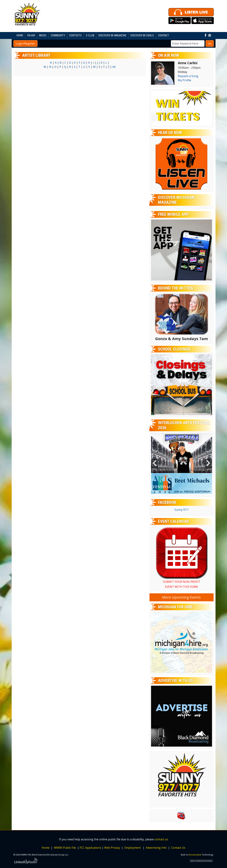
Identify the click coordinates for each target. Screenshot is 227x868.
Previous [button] (155, 463)
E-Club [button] (90, 35)
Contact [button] (163, 35)
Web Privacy (112, 848)
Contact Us (178, 848)
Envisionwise (195, 855)
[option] (182, 463)
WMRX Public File (65, 848)
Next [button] (209, 463)
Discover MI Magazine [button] (112, 35)
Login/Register (25, 43)
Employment (133, 848)
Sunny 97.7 (181, 510)
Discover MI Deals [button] (142, 35)
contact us (161, 839)
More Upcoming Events (181, 597)
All (114, 67)
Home (20, 35)
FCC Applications (90, 848)
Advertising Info (156, 848)
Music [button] (43, 35)
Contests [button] (75, 35)
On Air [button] (31, 35)
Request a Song (188, 76)
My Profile (184, 80)
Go (210, 43)
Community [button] (58, 35)
